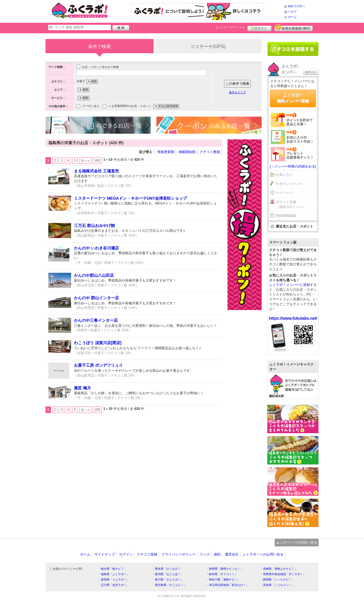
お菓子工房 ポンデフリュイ (98, 365)
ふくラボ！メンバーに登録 (289, 285)
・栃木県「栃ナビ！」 (112, 569)
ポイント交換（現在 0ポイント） (291, 204)
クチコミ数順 (210, 152)
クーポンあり (91, 107)
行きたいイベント (289, 184)
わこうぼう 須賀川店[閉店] (98, 343)
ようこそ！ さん (230, 27)
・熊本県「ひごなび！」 (168, 569)
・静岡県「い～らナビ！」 (277, 580)
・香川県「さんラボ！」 (168, 580)
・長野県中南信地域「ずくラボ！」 (283, 574)
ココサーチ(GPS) (208, 47)
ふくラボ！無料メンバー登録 (293, 98)
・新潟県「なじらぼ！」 (168, 574)
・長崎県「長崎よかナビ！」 (279, 569)
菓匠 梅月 (82, 388)
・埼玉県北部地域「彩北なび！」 (227, 585)
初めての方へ (297, 6)
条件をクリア (237, 92)
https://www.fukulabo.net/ (293, 318)
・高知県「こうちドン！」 (277, 585)
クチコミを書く (293, 49)
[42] (97, 160)
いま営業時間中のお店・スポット (130, 107)
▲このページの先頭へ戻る (297, 542)
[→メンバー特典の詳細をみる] (293, 166)
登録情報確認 (286, 216)
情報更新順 (166, 152)
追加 (94, 82)
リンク (205, 554)
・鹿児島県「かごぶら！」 (169, 585)
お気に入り (284, 175)
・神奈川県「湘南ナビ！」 (223, 580)
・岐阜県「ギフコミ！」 (222, 574)
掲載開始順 (187, 152)
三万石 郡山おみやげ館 (94, 226)
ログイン (259, 28)
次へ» (85, 161)
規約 (217, 554)
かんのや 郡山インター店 (96, 298)
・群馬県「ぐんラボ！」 (114, 580)
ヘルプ (292, 12)
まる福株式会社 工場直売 (96, 171)
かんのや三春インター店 (96, 320)
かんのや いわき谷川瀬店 (96, 248)
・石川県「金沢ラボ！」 (114, 585)
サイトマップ (105, 554)
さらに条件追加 (168, 106)
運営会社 (232, 554)
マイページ (284, 193)
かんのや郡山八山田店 (94, 275)
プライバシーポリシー (179, 554)
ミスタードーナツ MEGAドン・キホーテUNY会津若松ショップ (130, 198)
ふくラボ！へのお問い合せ (263, 554)
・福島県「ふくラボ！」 (114, 574)
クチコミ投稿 (147, 554)
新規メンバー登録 (294, 28)
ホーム (292, 17)
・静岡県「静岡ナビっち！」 (225, 569)
